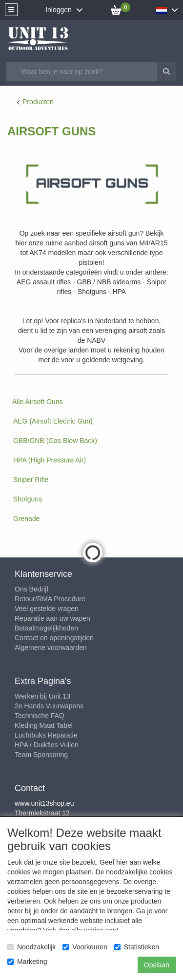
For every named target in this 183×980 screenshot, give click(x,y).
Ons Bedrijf (31, 589)
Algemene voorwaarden (51, 647)
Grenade (26, 518)
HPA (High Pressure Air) (50, 460)
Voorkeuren (85, 947)
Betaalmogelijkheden (46, 628)
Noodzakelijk (31, 947)
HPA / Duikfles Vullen (47, 745)
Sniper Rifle (31, 480)
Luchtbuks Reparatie (46, 735)
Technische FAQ (40, 716)
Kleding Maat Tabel (44, 725)
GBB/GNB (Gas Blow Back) (55, 441)
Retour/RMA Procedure (50, 599)
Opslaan (157, 965)
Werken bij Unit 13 (42, 696)
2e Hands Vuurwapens (49, 706)
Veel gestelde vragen (47, 609)
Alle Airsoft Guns (38, 402)
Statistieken (137, 947)
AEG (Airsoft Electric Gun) (53, 421)
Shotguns (28, 499)
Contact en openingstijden (54, 638)
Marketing (27, 962)
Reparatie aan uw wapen (52, 618)
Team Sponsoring (41, 755)
